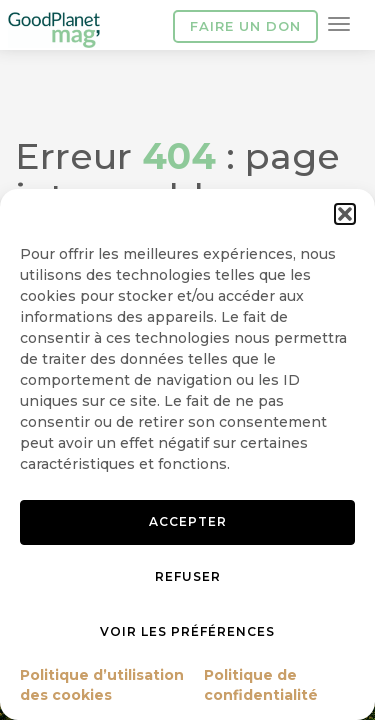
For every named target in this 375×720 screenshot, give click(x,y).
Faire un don (245, 26)
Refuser (188, 576)
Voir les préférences (187, 631)
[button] (345, 214)
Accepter (188, 521)
